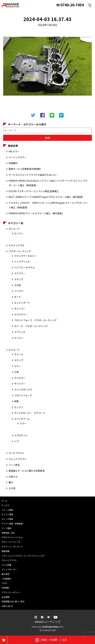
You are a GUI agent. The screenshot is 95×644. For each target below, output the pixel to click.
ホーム (4, 501)
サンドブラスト (16, 453)
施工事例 (5, 574)
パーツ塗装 (6, 528)
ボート (18, 297)
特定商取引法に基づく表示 (13, 601)
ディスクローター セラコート (30, 413)
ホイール (19, 354)
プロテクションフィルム (12, 537)
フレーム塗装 (7, 510)
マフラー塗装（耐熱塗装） (13, 523)
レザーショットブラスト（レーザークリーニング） (24, 556)
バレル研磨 (6, 565)
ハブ (16, 441)
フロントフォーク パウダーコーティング (35, 320)
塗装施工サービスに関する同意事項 (27, 471)
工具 (16, 372)
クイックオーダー (9, 569)
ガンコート (14, 229)
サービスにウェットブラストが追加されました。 (33, 175)
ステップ (19, 279)
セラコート (14, 350)
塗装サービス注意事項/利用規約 (25, 169)
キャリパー (20, 309)
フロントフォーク (23, 395)
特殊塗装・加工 (8, 533)
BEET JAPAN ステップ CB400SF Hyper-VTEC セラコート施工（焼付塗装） (47, 197)
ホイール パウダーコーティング (31, 326)
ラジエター (20, 378)
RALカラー (14, 151)
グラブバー (20, 273)
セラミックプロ (16, 245)
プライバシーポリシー (11, 592)
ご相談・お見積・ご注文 (51, 640)
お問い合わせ (7, 606)
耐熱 (16, 401)
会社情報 (5, 597)
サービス (5, 505)
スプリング (20, 332)
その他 (18, 285)
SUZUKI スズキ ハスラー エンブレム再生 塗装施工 (34, 191)
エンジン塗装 (7, 514)
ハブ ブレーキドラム (25, 267)
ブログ (4, 583)
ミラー (18, 366)
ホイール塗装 (7, 519)
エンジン (19, 233)
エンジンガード (22, 303)
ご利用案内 (6, 579)
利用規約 (5, 588)
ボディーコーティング (11, 542)
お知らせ (13, 477)
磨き (11, 482)
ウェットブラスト (18, 459)
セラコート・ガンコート (12, 546)
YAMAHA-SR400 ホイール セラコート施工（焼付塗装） (36, 213)
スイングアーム (22, 419)
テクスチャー (21, 314)
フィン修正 (14, 465)
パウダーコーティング (20, 251)
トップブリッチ (22, 262)
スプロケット (21, 435)
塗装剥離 (5, 551)
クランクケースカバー (25, 256)
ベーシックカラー (18, 157)
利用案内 (13, 163)
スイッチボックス (23, 389)
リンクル (19, 291)
